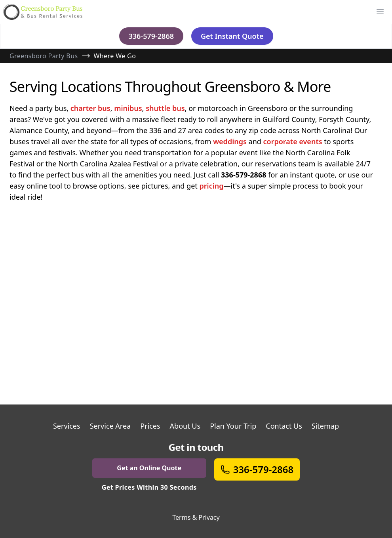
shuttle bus (165, 108)
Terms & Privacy (196, 517)
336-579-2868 (151, 36)
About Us (185, 426)
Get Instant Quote (232, 36)
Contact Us (284, 426)
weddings (230, 141)
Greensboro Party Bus (44, 56)
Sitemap (325, 426)
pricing (211, 186)
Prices (150, 426)
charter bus (90, 108)
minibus (128, 108)
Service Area (110, 426)
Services (67, 426)
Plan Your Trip (233, 426)
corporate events (293, 141)
